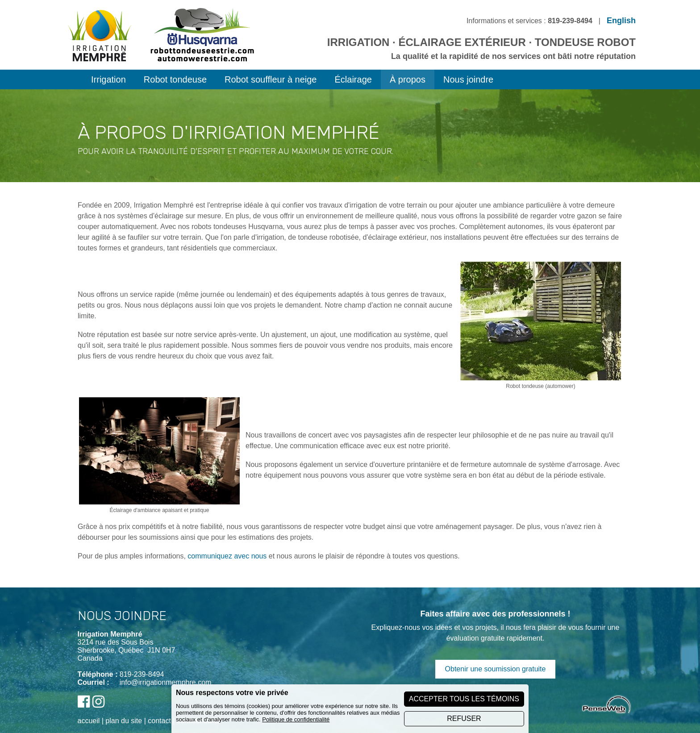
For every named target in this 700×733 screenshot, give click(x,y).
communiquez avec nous (227, 556)
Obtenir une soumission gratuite (496, 669)
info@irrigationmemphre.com (166, 682)
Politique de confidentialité (296, 719)
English (621, 21)
